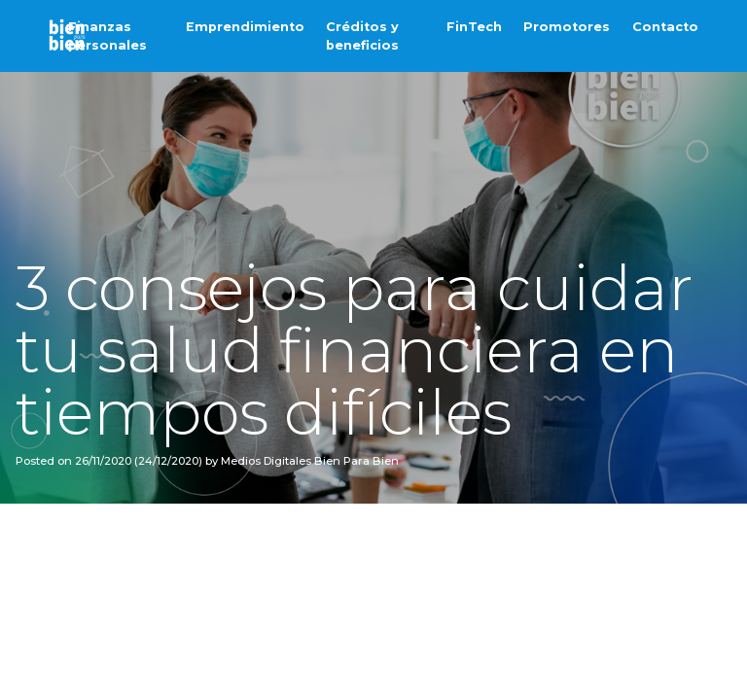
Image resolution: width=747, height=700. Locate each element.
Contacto (665, 27)
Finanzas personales (107, 36)
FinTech (474, 27)
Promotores (567, 27)
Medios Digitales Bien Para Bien (308, 461)
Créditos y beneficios (362, 36)
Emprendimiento (245, 27)
